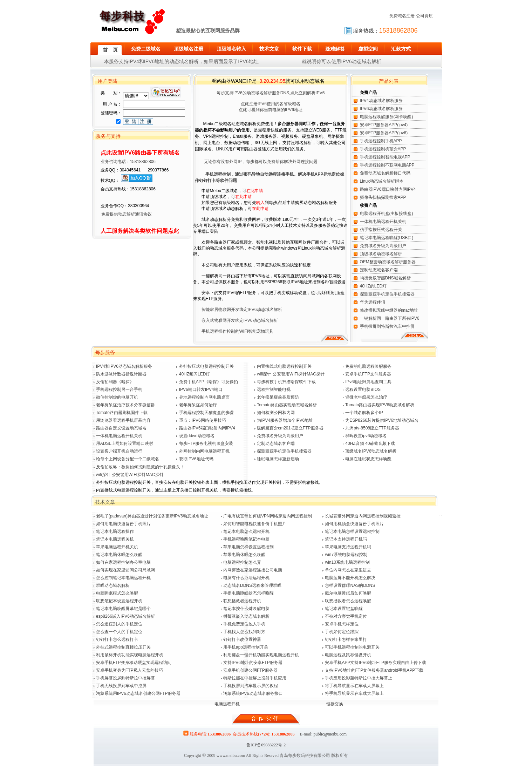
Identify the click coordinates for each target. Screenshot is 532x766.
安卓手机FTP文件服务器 (368, 374)
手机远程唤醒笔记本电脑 (246, 539)
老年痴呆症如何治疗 (198, 405)
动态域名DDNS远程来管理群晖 (252, 585)
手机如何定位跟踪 (342, 632)
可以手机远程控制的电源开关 (352, 647)
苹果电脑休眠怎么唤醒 (244, 555)
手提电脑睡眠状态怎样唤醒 (248, 593)
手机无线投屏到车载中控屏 (121, 686)
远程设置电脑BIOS (363, 389)
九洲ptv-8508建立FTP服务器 (372, 428)
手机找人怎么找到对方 (244, 632)
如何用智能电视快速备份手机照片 (255, 524)
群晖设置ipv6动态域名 (366, 436)
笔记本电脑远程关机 (115, 539)
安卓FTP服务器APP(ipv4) (384, 125)
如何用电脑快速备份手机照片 (123, 524)
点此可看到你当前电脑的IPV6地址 (271, 110)
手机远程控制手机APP (381, 141)
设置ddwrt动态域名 (197, 436)
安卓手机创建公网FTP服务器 (250, 670)
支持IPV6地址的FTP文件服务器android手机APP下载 (374, 670)
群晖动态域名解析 (113, 585)
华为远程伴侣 (373, 302)
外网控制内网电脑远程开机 (204, 451)
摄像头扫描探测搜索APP (383, 197)
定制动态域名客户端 (379, 270)
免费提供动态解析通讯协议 (122, 214)
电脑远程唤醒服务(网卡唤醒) (387, 117)
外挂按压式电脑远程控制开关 (206, 366)
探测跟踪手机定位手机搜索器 (387, 294)
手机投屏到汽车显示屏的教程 (251, 686)
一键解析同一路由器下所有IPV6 (390, 318)
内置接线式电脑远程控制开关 (284, 366)
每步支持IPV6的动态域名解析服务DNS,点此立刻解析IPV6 (271, 93)
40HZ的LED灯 (373, 286)
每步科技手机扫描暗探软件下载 (286, 382)
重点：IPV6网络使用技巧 (203, 420)
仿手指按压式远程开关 (381, 230)
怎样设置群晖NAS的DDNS (350, 585)
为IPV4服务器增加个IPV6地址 (285, 420)
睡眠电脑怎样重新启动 (278, 459)
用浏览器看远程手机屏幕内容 (123, 420)
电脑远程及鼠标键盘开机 (348, 655)
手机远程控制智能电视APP (385, 157)
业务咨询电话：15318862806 (124, 162)
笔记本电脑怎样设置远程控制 (352, 531)
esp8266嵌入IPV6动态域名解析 (125, 616)
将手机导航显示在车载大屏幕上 (354, 686)
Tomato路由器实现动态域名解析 (287, 405)
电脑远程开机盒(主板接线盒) (387, 213)
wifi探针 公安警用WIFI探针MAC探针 (291, 374)
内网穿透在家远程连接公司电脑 (253, 570)
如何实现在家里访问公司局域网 (125, 570)
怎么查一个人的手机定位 (119, 632)
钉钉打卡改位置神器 (242, 639)
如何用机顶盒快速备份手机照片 (354, 524)
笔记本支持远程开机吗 (346, 539)
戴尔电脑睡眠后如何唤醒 (348, 593)
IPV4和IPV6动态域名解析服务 (124, 366)
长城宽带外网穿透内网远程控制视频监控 (363, 516)
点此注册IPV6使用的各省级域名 (271, 104)
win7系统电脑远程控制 (346, 555)
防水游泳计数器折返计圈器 (121, 374)
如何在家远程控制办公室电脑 (123, 562)
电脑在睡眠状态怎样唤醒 (368, 459)
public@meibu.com (330, 734)
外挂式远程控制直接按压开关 (123, 647)
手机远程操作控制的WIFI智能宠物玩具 (237, 331)
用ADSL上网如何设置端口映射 (125, 443)
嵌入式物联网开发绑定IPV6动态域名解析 (240, 320)
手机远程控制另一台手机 (119, 389)
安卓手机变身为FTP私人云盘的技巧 (129, 670)
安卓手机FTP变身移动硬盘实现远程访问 (134, 663)
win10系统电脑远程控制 (347, 562)
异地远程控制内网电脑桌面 (204, 397)
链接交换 (335, 704)
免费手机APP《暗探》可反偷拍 (209, 382)
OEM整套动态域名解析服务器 (388, 262)
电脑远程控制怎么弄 (242, 562)
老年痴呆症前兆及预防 (278, 397)
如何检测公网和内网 (276, 413)
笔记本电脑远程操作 (115, 531)
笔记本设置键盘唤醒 (344, 609)
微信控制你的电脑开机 (117, 397)
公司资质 (424, 16)
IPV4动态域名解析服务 (381, 101)
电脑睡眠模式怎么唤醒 (117, 593)
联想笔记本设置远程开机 (119, 601)
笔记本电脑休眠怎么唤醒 (119, 555)
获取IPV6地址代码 (196, 459)
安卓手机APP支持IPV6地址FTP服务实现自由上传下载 (376, 663)
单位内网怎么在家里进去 (348, 570)
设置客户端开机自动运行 (119, 451)
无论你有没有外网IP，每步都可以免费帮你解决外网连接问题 (261, 162)
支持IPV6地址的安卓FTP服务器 (253, 663)
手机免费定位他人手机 (244, 624)
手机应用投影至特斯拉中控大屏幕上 (359, 678)
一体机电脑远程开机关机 (383, 222)
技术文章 (105, 502)
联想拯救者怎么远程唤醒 (348, 601)
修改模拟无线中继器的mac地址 (389, 310)
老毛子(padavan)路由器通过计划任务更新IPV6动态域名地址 (152, 516)
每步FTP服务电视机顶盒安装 (206, 443)
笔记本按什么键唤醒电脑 (246, 609)
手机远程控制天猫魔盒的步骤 (206, 413)
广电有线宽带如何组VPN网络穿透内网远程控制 (268, 516)
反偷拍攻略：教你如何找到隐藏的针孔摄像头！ (140, 467)
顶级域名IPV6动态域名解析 (371, 451)
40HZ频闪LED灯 (195, 374)
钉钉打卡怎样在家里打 (346, 639)
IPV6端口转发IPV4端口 (201, 389)
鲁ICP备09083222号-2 (266, 745)
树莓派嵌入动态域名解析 (246, 616)
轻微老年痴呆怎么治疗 (366, 397)
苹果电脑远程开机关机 (117, 547)
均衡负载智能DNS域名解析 (385, 278)
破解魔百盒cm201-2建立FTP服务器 (290, 428)
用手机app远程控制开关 (246, 647)
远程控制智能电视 (274, 389)
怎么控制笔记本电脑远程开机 (123, 578)
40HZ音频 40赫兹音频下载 (370, 443)
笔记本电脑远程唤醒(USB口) (387, 238)
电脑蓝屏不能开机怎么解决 (350, 578)
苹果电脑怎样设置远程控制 (248, 547)
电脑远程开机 (227, 704)
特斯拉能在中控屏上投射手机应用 (255, 678)
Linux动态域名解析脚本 (382, 181)
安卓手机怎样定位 (342, 624)
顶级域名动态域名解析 (381, 254)
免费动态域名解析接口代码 (385, 173)
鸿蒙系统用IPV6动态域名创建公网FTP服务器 (138, 693)
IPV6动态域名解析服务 (381, 109)
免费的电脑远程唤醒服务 (368, 366)
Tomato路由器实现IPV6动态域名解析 (380, 405)
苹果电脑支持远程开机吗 (348, 547)
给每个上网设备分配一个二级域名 (128, 459)
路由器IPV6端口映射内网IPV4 (388, 189)
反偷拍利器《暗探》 (115, 382)
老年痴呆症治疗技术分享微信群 (125, 405)
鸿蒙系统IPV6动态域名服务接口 (253, 693)
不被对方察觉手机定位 (346, 616)
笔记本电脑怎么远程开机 (246, 531)
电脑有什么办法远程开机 (246, 578)
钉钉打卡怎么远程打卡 (117, 639)
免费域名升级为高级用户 (383, 246)
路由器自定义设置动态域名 (121, 428)
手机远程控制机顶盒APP (383, 149)
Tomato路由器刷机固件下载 (122, 413)
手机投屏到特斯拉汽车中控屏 (387, 326)
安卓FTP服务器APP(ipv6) (384, 133)
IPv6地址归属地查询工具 (368, 382)
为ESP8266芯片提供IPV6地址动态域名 (382, 420)
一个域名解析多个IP (364, 413)
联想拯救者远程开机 (242, 601)
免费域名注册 (402, 16)
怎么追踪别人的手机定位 (119, 624)
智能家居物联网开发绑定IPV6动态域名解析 (242, 310)
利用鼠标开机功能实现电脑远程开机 (130, 655)
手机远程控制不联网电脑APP (387, 165)
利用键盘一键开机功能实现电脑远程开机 (261, 655)
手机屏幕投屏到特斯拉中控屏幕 (125, 678)
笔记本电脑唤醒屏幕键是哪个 (123, 609)
